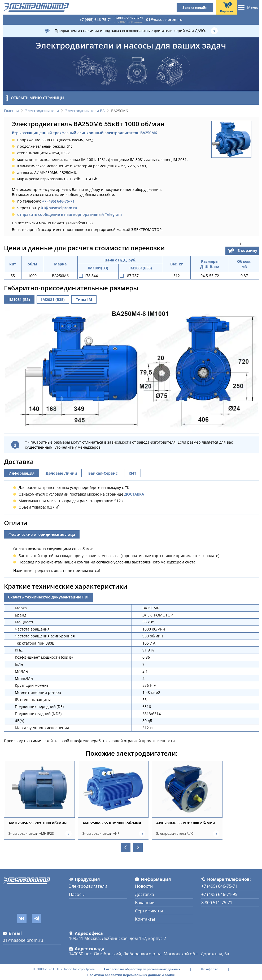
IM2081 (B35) (53, 299)
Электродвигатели (42, 111)
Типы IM (84, 299)
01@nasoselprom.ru (164, 19)
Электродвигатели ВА (85, 111)
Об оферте (209, 969)
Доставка (145, 894)
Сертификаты (149, 911)
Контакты (145, 919)
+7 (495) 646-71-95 (219, 894)
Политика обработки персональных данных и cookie (131, 975)
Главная (11, 111)
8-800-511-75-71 (129, 18)
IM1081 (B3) (19, 299)
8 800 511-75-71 (217, 903)
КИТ (132, 474)
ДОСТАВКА (134, 495)
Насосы (77, 894)
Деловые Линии (61, 474)
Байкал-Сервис (103, 474)
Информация (21, 474)
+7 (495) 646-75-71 (96, 19)
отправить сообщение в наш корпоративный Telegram (69, 214)
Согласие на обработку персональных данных (142, 969)
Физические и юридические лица (42, 535)
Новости (144, 886)
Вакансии (145, 903)
